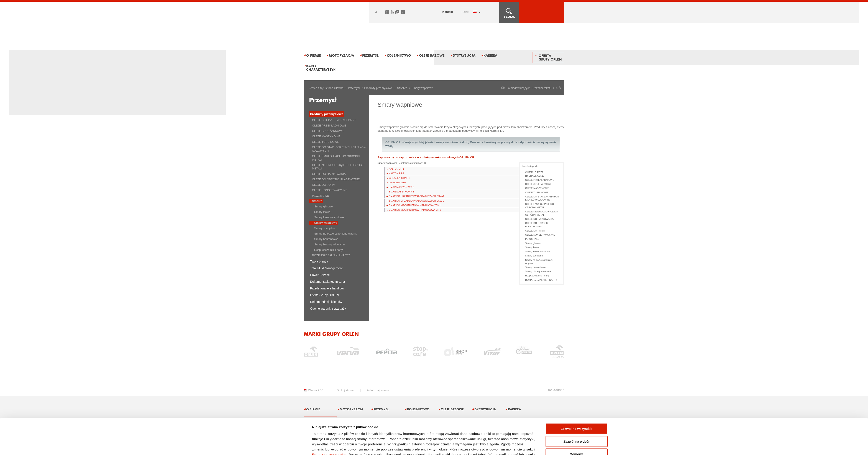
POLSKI (465, 12)
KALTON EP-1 (397, 169)
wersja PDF (316, 390)
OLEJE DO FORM (324, 185)
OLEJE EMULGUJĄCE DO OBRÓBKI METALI (336, 158)
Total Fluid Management (326, 268)
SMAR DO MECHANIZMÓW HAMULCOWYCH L (415, 205)
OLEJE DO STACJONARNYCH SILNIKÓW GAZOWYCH (339, 149)
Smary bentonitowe (326, 239)
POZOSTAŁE (320, 196)
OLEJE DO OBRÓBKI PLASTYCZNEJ (336, 179)
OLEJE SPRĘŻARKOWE (328, 131)
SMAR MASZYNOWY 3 (401, 192)
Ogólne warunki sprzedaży (328, 309)
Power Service (320, 275)
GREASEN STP (397, 182)
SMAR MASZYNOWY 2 (401, 187)
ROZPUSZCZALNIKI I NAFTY (331, 255)
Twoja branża (319, 261)
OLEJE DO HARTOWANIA (329, 174)
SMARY (402, 88)
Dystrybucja (464, 55)
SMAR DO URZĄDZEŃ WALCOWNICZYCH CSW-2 (417, 201)
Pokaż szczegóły (487, 446)
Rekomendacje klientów (326, 302)
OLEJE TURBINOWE (325, 142)
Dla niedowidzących (518, 88)
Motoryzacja (342, 55)
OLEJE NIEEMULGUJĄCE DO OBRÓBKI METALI (338, 167)
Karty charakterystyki (321, 68)
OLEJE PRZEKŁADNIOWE (329, 126)
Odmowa (576, 427)
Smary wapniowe (326, 223)
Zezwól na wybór (577, 414)
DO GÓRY (555, 390)
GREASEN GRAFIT (399, 178)
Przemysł (370, 55)
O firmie (314, 55)
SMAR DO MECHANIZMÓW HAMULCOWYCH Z (415, 210)
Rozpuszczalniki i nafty (329, 250)
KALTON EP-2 (397, 173)
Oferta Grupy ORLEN (550, 57)
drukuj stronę (345, 390)
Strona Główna (334, 88)
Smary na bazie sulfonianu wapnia (336, 234)
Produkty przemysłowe (378, 88)
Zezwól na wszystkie (577, 401)
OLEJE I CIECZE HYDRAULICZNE (334, 120)
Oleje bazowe (432, 55)
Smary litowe (322, 212)
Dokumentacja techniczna (327, 282)
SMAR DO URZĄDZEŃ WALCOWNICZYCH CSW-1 (417, 196)
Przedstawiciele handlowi (327, 288)
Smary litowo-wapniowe (329, 217)
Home (376, 12)
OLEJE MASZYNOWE (326, 136)
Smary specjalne (325, 228)
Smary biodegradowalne (329, 244)
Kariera (490, 55)
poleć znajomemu (378, 390)
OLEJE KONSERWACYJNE (330, 190)
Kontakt (448, 12)
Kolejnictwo (399, 55)
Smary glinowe (323, 206)
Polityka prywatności (329, 427)
